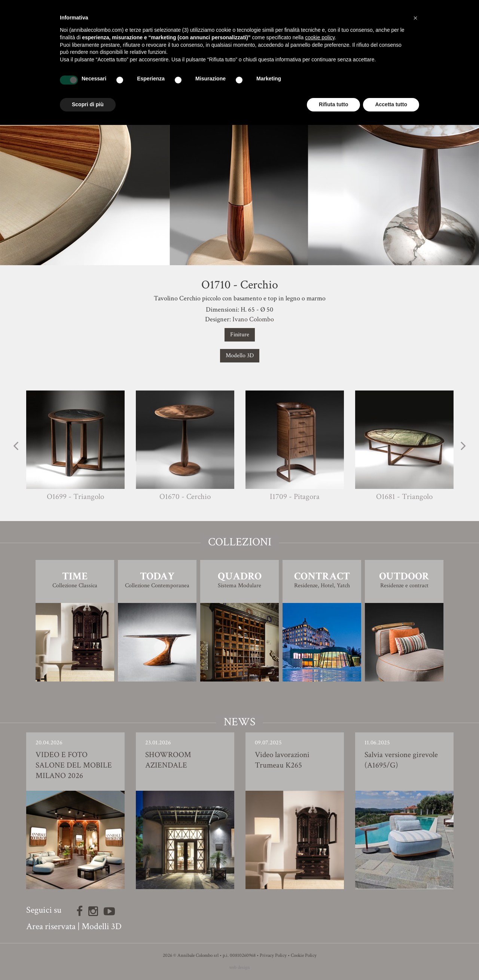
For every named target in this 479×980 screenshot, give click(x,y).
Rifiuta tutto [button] (334, 104)
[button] (415, 18)
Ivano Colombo (253, 319)
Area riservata (51, 926)
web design (239, 967)
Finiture (240, 335)
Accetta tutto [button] (391, 104)
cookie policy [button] (320, 37)
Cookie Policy (304, 955)
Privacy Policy (273, 955)
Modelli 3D (102, 926)
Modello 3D (240, 356)
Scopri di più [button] (88, 104)
